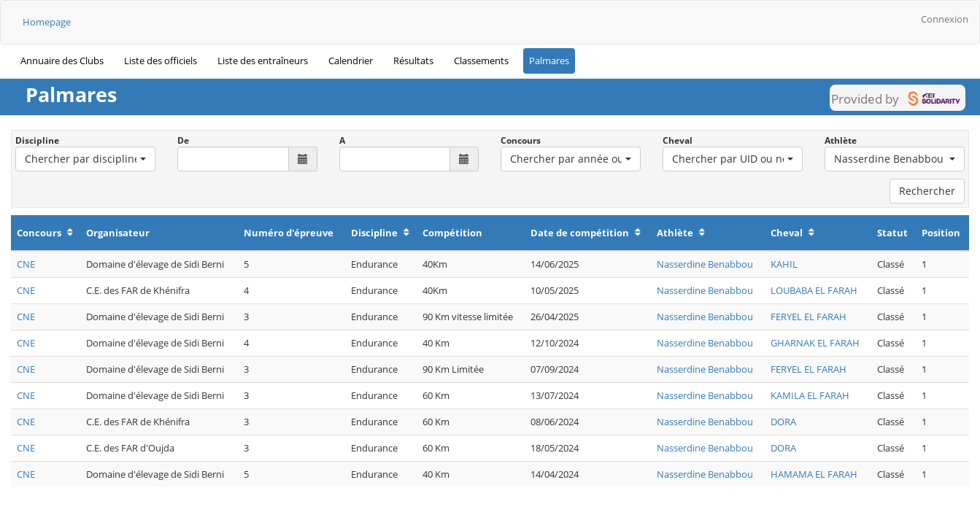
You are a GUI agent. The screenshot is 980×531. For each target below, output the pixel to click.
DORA (783, 422)
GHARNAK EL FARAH (815, 343)
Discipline (37, 140)
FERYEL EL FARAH (809, 317)
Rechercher (927, 191)
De (183, 140)
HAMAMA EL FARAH (814, 474)
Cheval (678, 140)
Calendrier (351, 61)
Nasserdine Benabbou (705, 264)
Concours (521, 140)
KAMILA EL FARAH (810, 395)
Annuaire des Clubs (62, 61)
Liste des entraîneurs (263, 61)
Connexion (945, 19)
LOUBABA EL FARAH (814, 290)
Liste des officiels (161, 61)
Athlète (841, 140)
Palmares (549, 61)
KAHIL (784, 264)
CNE (26, 264)
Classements (481, 61)
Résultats (413, 61)
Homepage (47, 22)
